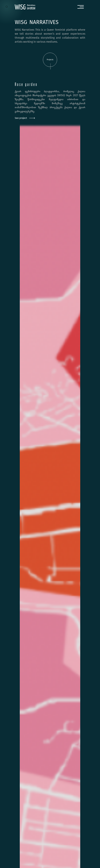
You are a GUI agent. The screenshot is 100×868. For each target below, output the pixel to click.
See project (25, 118)
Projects (50, 63)
